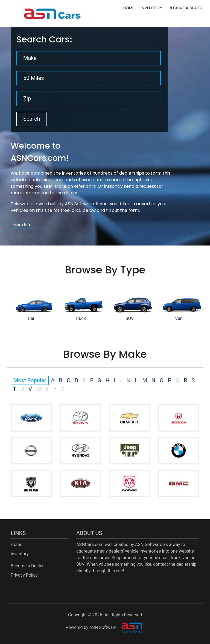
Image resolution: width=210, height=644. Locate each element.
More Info (22, 225)
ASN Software (79, 204)
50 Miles (34, 78)
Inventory (151, 8)
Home (129, 8)
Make (30, 58)
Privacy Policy (24, 575)
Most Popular (30, 380)
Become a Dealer (186, 8)
